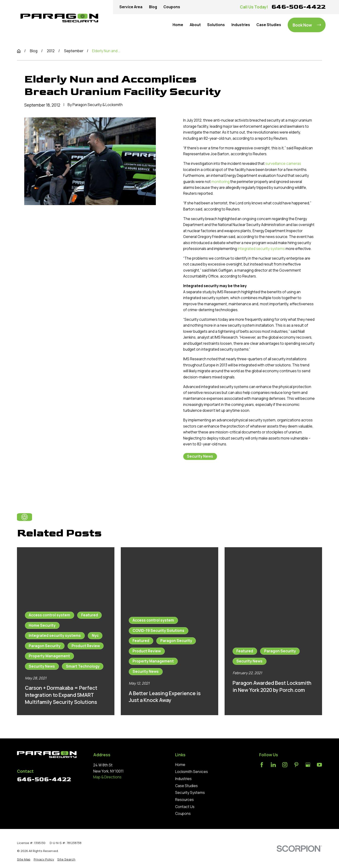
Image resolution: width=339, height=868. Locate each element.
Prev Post (202, 481)
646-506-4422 (299, 7)
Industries (183, 779)
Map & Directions (107, 777)
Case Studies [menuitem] (269, 25)
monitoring (220, 182)
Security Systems (190, 793)
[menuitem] (24, 859)
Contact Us (185, 807)
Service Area (131, 7)
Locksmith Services (192, 772)
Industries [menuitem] (241, 25)
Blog (153, 7)
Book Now (307, 25)
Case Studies (186, 786)
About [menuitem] (195, 25)
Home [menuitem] (178, 25)
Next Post (245, 481)
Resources (184, 800)
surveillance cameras (283, 164)
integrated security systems (261, 249)
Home (180, 765)
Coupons (172, 7)
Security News (200, 456)
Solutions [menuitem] (216, 25)
